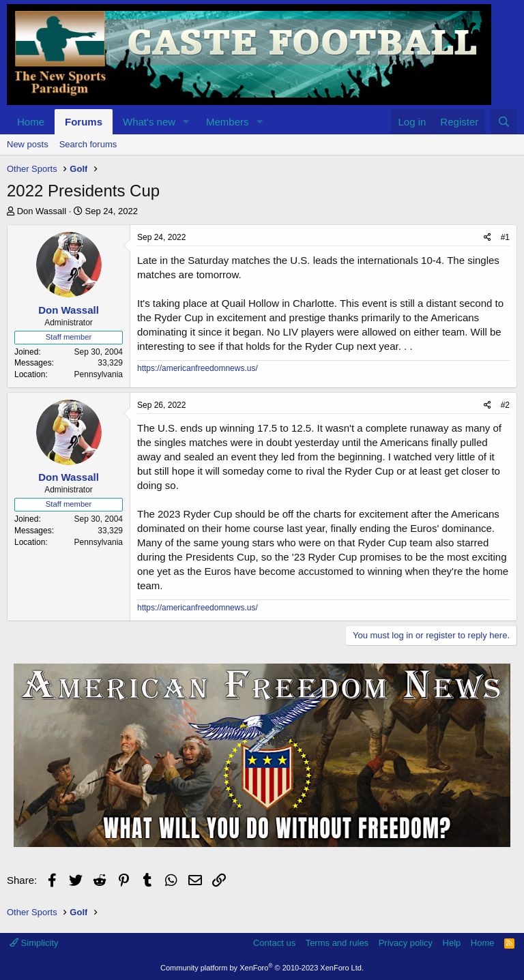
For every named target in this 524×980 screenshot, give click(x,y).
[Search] (504, 122)
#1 (505, 237)
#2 (505, 405)
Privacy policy (406, 943)
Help (452, 943)
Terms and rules (337, 943)
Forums (84, 122)
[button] (186, 122)
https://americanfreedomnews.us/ (198, 368)
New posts (28, 144)
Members (228, 122)
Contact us (274, 943)
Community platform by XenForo (262, 968)
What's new (149, 122)
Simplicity (34, 943)
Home (31, 122)
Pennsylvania (99, 374)
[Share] (487, 238)
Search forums (88, 144)
